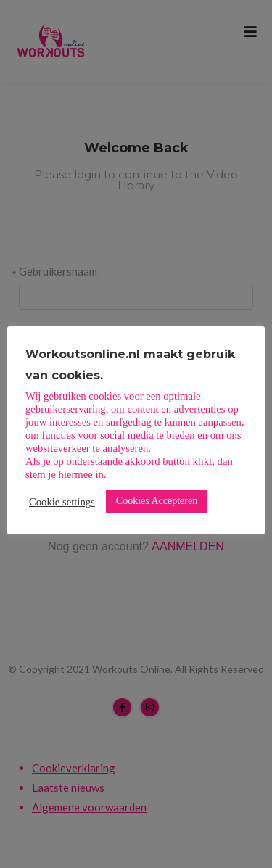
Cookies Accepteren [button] (157, 501)
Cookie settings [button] (62, 502)
